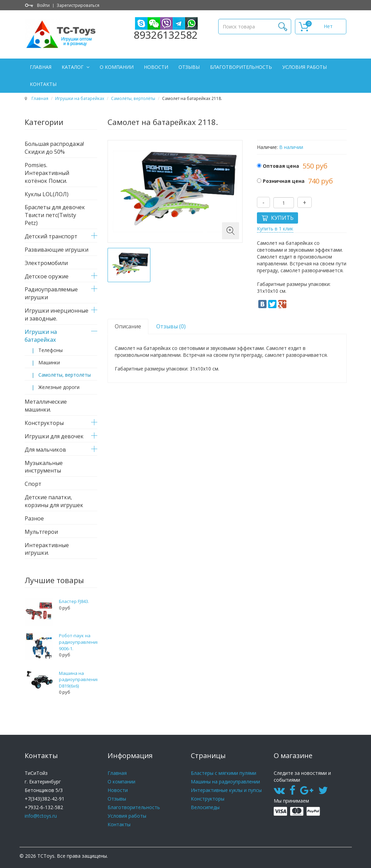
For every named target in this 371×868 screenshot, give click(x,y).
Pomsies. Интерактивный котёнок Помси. (47, 173)
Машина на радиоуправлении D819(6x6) (79, 680)
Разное (34, 518)
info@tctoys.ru (41, 816)
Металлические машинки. (46, 406)
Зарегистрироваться (78, 5)
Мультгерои (41, 532)
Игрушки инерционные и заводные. (57, 315)
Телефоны (51, 350)
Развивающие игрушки (57, 250)
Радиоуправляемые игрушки (51, 293)
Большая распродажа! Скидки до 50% (54, 148)
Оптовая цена (281, 166)
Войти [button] (43, 5)
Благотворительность (241, 67)
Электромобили (46, 263)
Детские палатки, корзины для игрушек (54, 501)
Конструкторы (44, 423)
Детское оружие (47, 276)
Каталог (73, 67)
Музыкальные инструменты (44, 467)
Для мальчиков (45, 450)
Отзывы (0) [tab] (171, 326)
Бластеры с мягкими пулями (224, 773)
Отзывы (189, 67)
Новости (156, 67)
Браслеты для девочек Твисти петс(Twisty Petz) (55, 215)
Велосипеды (205, 807)
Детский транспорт (51, 236)
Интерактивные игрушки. (47, 549)
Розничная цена (284, 181)
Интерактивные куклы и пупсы (226, 790)
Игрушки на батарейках (80, 98)
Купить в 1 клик (275, 229)
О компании (117, 67)
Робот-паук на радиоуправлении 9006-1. (79, 642)
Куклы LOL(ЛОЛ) (47, 194)
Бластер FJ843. (74, 601)
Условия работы (305, 67)
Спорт (33, 484)
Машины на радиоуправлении (225, 782)
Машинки (49, 362)
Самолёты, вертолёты (133, 98)
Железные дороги (59, 387)
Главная (41, 67)
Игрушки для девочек (54, 436)
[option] (129, 265)
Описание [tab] (128, 326)
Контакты (43, 84)
